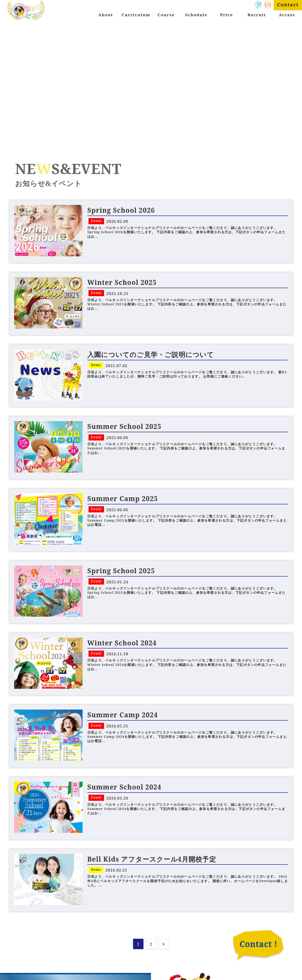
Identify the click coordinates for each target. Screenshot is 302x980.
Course (166, 15)
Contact (288, 5)
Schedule (196, 15)
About (106, 15)
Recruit (257, 15)
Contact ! (258, 944)
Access (287, 15)
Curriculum (136, 15)
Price (226, 15)
